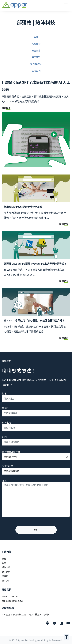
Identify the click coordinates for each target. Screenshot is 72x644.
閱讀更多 (6, 108)
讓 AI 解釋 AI (36, 64)
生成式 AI (36, 71)
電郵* (5, 408)
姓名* (5, 393)
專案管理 (36, 57)
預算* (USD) (8, 466)
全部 (36, 37)
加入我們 (6, 580)
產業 (4, 563)
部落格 (5, 576)
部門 (4, 437)
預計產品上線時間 (11, 452)
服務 (4, 558)
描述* (5, 481)
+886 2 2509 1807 (11, 596)
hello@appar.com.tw (12, 601)
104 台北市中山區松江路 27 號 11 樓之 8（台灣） (26, 614)
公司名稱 (7, 422)
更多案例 (6, 572)
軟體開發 (36, 51)
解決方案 (6, 567)
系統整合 (36, 44)
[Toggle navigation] (66, 5)
